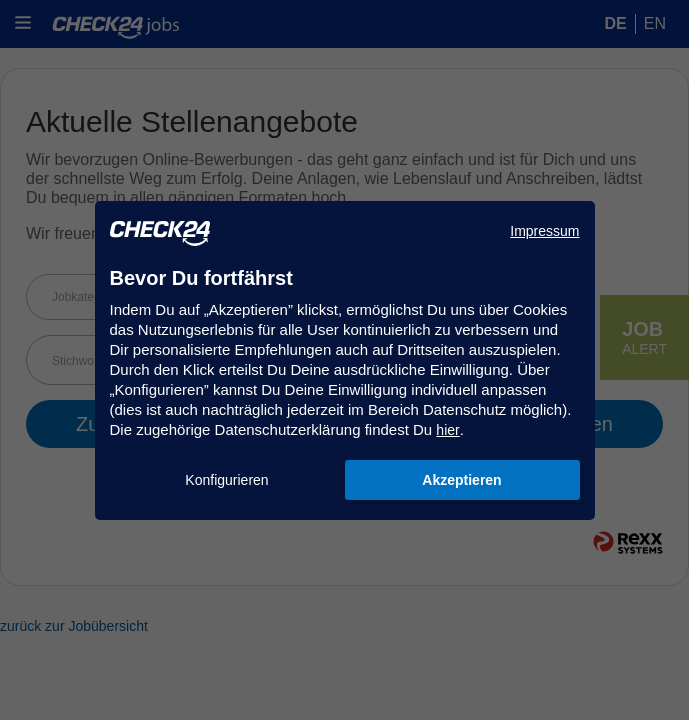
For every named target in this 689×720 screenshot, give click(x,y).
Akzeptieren (461, 480)
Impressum (544, 231)
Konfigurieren (226, 480)
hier (447, 430)
